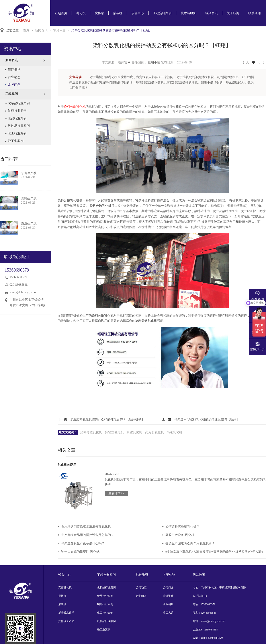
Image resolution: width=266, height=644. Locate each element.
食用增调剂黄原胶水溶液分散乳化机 (86, 527)
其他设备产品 (66, 621)
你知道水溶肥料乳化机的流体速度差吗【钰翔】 (207, 419)
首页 (26, 30)
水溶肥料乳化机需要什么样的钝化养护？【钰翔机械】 (107, 419)
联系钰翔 (254, 13)
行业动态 (14, 77)
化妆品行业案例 (19, 103)
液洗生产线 (29, 224)
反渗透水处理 (66, 613)
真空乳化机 (134, 432)
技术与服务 (188, 13)
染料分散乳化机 (75, 107)
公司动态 (141, 587)
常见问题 (59, 30)
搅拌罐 (99, 13)
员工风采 (168, 613)
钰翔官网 (124, 62)
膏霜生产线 (29, 198)
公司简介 (168, 587)
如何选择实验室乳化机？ (182, 527)
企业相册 (168, 604)
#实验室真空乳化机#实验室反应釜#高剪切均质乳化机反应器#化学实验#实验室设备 (214, 556)
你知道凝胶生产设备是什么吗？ (83, 543)
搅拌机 (62, 596)
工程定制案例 (162, 13)
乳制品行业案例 (19, 126)
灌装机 (118, 13)
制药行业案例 (17, 111)
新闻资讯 (41, 30)
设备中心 (138, 13)
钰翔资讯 (211, 13)
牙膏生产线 (29, 173)
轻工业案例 (16, 141)
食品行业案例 (17, 118)
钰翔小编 (154, 62)
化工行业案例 (17, 133)
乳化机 (81, 13)
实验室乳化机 (114, 432)
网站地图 (199, 575)
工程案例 (12, 94)
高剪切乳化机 (155, 432)
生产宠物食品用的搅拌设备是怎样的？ (88, 535)
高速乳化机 (174, 432)
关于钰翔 (233, 13)
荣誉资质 (168, 596)
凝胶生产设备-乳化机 (180, 535)
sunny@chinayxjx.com (24, 292)
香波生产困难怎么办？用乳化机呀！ (190, 543)
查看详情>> (116, 493)
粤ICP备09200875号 (212, 638)
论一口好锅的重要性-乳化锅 (80, 552)
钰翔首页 (61, 13)
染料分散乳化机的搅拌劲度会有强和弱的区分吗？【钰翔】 (112, 30)
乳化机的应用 (67, 465)
